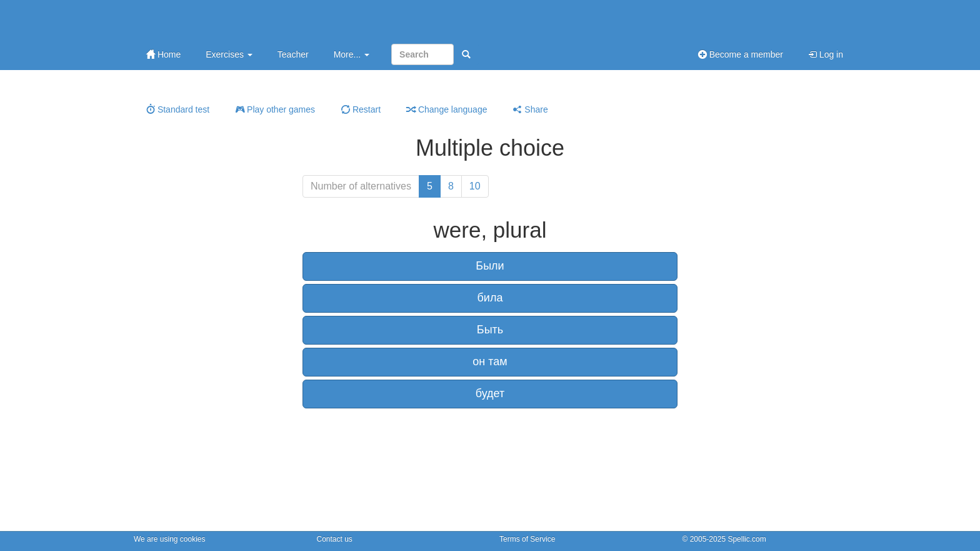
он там (490, 361)
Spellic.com (747, 539)
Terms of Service (527, 539)
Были (490, 266)
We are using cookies (170, 539)
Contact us (335, 539)
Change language (447, 109)
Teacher (293, 54)
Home (163, 54)
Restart (361, 109)
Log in (826, 54)
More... (352, 54)
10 (475, 186)
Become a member (741, 54)
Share (530, 109)
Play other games (275, 109)
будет (490, 393)
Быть (490, 330)
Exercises (229, 54)
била (490, 298)
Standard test (178, 109)
